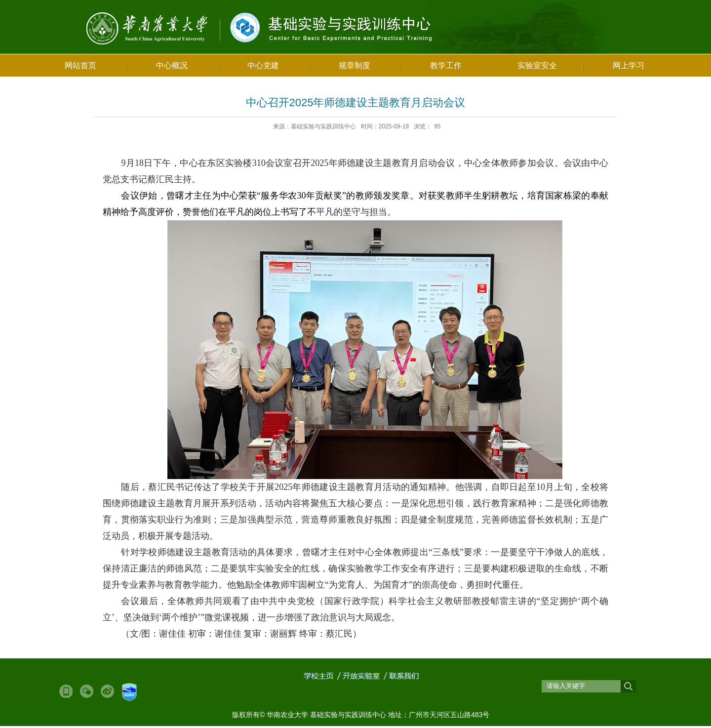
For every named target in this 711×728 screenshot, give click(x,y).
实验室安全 (537, 65)
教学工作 (446, 65)
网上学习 (629, 65)
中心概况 (172, 65)
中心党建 (263, 65)
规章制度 (355, 65)
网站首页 (80, 65)
